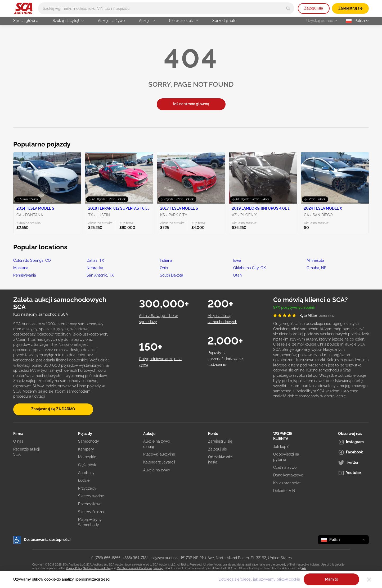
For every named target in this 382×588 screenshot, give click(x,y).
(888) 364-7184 (136, 558)
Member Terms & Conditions (134, 568)
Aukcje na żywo (111, 21)
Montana (21, 268)
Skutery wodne (91, 496)
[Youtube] (353, 473)
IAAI (304, 568)
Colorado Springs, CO (32, 260)
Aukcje (147, 21)
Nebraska (95, 268)
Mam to (332, 579)
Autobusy (86, 473)
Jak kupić (281, 447)
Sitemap (158, 568)
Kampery (86, 449)
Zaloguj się (314, 8)
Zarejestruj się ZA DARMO (53, 409)
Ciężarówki (87, 465)
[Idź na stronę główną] (23, 8)
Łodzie (84, 480)
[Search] (288, 8)
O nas (18, 441)
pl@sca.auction (165, 558)
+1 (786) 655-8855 (105, 558)
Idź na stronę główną (191, 104)
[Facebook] (353, 452)
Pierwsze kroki (184, 21)
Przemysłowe (90, 504)
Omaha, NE (316, 268)
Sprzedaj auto (224, 21)
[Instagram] (353, 442)
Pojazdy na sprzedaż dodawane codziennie (225, 359)
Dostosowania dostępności (42, 540)
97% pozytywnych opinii (294, 307)
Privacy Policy (74, 568)
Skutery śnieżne (92, 512)
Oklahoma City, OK (250, 268)
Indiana (166, 260)
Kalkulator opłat (287, 483)
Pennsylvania (25, 275)
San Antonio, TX (100, 275)
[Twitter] (353, 463)
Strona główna (26, 21)
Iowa (237, 260)
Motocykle (87, 457)
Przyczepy (87, 488)
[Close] (369, 580)
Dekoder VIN (284, 491)
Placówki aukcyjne (159, 454)
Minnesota (315, 260)
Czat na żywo (285, 467)
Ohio (164, 268)
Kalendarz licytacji (159, 462)
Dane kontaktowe (288, 475)
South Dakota (172, 275)
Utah (237, 275)
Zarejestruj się (350, 8)
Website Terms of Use (97, 568)
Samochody (89, 441)
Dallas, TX (95, 260)
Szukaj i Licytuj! (68, 21)
